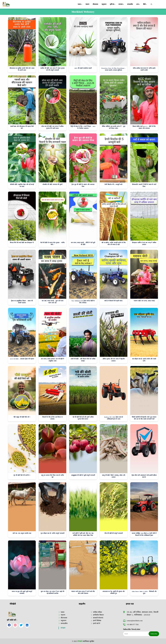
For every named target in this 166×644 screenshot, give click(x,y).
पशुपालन (104, 4)
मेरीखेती (63, 628)
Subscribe (154, 634)
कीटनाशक (95, 4)
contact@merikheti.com (133, 621)
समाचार (121, 4)
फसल (80, 4)
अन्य (138, 4)
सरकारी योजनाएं (98, 618)
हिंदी (145, 4)
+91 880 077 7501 (131, 625)
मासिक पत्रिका (97, 612)
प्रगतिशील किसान (98, 615)
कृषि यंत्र (113, 4)
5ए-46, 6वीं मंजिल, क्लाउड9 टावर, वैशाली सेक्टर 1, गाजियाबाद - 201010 (143, 613)
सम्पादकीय (130, 4)
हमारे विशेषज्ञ (97, 620)
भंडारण (87, 4)
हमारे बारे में (97, 623)
